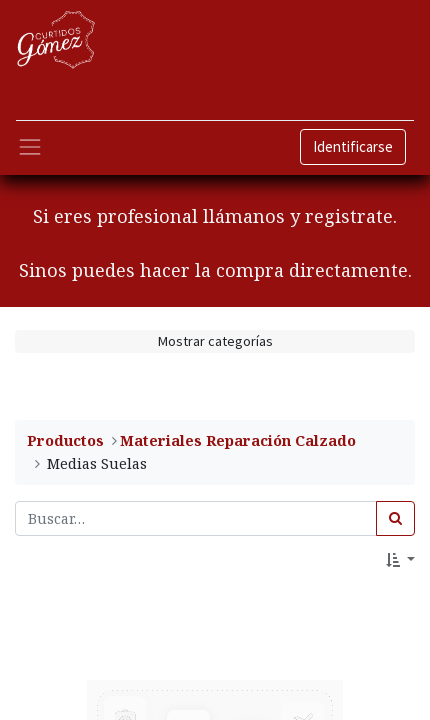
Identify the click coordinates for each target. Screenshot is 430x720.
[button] (400, 560)
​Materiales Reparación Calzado (238, 440)
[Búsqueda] (395, 518)
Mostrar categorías (215, 341)
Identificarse (353, 146)
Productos (65, 440)
